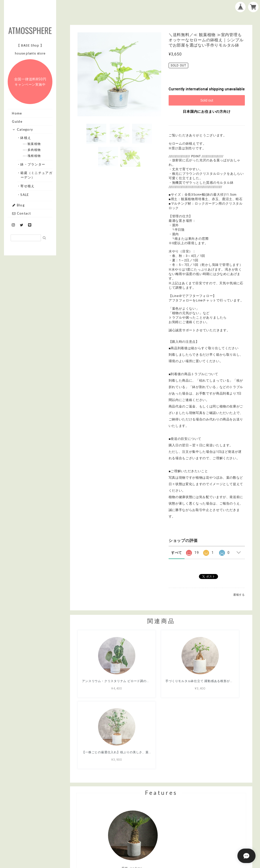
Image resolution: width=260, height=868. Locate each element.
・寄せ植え (28, 186)
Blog (18, 205)
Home (17, 113)
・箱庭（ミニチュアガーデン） (37, 175)
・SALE (25, 195)
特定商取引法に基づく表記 (177, 839)
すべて (177, 553)
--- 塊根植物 (34, 156)
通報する (239, 595)
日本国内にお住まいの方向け (207, 112)
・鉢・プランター (33, 164)
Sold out (207, 100)
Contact (21, 213)
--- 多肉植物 (34, 150)
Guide (17, 121)
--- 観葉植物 (34, 144)
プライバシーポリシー (134, 839)
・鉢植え (26, 138)
